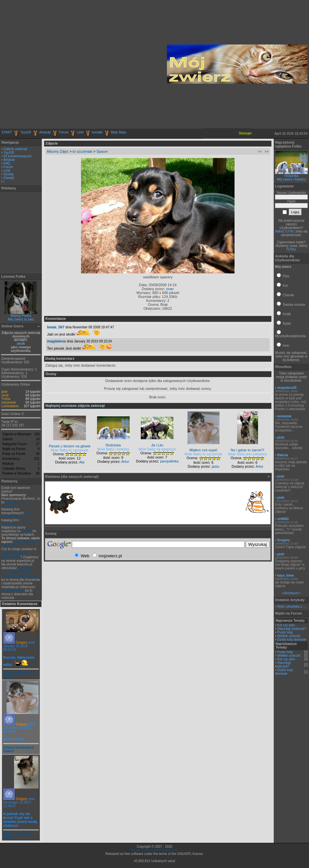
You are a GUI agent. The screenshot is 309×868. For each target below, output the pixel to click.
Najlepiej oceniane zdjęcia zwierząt (75, 406)
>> (267, 151)
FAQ (7, 163)
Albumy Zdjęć (58, 151)
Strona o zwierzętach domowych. (155, 850)
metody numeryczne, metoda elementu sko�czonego (19, 572)
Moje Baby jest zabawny (247, 454)
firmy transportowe (17, 515)
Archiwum (291, 593)
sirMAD (283, 519)
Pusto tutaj (285, 632)
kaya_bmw (286, 575)
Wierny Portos (21, 316)
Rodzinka (291, 176)
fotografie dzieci (13, 590)
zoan (170, 289)
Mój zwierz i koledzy (292, 179)
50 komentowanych (18, 156)
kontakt (97, 132)
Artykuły (45, 132)
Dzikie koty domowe (292, 640)
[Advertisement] (62, 64)
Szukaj (8, 174)
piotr (4, 392)
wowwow (284, 416)
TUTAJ (291, 249)
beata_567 (56, 327)
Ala (82, 462)
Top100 (26, 132)
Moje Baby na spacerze (157, 449)
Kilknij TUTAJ (285, 231)
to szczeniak (82, 151)
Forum (64, 132)
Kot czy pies (286, 625)
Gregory (22, 642)
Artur (125, 461)
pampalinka (169, 461)
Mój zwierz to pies (21, 319)
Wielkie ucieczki (289, 636)
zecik (21, 344)
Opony (27, 531)
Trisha (6, 399)
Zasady (9, 178)
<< (260, 151)
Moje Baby (118, 132)
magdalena (56, 341)
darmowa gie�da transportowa (14, 555)
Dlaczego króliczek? (292, 629)
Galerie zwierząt (15, 149)
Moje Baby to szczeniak (70, 450)
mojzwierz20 (287, 388)
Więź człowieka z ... (292, 607)
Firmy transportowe (16, 522)
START (7, 132)
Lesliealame (10, 406)
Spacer (102, 151)
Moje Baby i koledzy (113, 449)
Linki (81, 132)
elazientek (9, 402)
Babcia (283, 455)
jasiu (215, 466)
